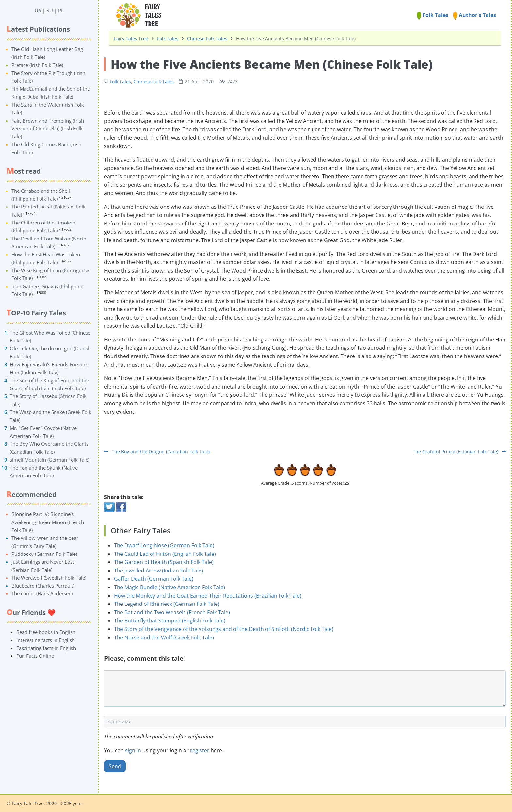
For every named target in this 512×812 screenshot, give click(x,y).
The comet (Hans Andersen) (42, 593)
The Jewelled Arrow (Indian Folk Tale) (159, 571)
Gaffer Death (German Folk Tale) (154, 579)
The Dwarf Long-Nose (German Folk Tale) (164, 545)
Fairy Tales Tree (131, 38)
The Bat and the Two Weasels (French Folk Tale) (172, 612)
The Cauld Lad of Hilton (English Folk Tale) (165, 554)
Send (115, 766)
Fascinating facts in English (46, 648)
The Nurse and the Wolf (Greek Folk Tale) (164, 638)
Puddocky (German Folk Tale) (44, 554)
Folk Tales (432, 15)
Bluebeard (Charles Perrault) (43, 586)
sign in (133, 750)
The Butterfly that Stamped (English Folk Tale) (170, 621)
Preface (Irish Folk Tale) (37, 65)
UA (38, 10)
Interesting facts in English (46, 640)
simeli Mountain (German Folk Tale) (50, 460)
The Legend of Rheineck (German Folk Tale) (167, 604)
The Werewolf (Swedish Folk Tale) (49, 578)
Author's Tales (474, 15)
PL (61, 10)
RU (50, 10)
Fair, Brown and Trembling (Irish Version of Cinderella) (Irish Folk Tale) (48, 129)
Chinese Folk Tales (207, 38)
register (200, 750)
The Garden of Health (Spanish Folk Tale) (164, 562)
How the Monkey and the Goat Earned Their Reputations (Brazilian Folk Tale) (208, 596)
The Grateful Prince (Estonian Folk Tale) (459, 451)
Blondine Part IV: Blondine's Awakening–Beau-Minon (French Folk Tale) (48, 522)
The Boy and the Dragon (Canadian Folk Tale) (157, 451)
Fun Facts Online (35, 656)
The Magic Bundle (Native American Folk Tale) (169, 587)
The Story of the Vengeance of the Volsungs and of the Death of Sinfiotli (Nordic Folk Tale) (224, 629)
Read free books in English (46, 632)
